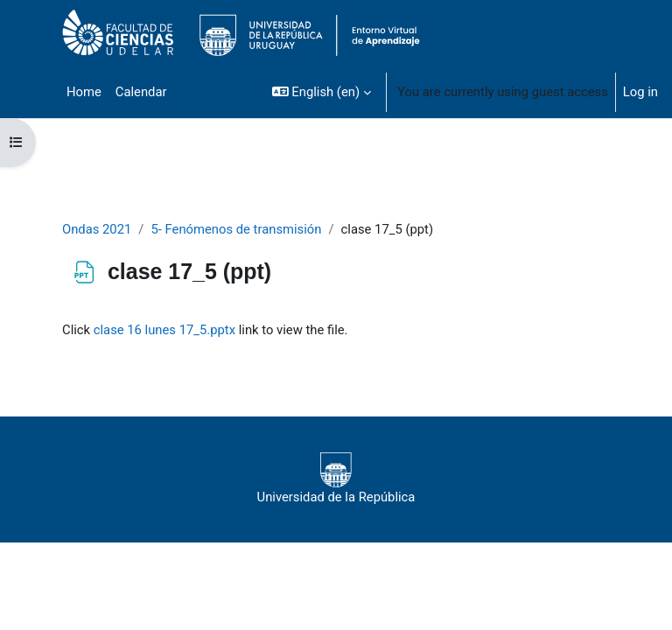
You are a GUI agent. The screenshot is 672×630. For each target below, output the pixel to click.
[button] (322, 92)
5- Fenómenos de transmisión (236, 229)
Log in (640, 92)
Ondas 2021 (97, 229)
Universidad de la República (336, 479)
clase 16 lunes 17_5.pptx (164, 330)
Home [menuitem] (84, 92)
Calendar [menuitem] (141, 92)
